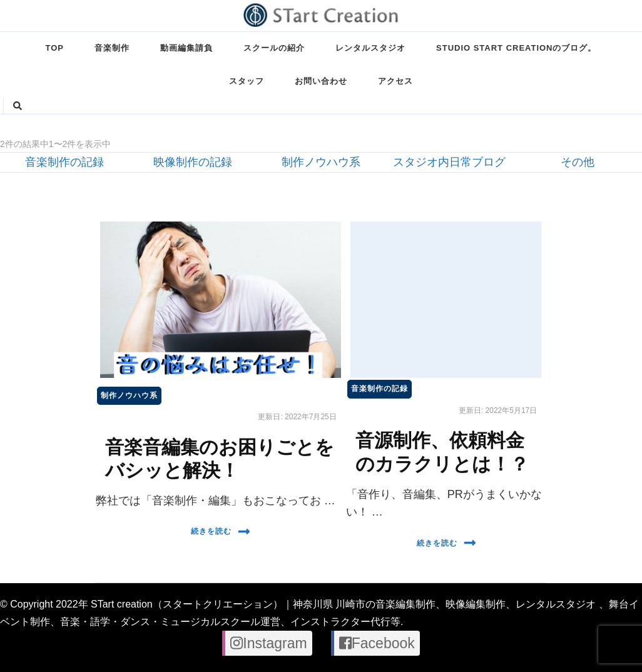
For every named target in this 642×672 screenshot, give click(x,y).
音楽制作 (112, 48)
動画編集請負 (186, 48)
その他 (578, 162)
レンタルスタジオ (370, 48)
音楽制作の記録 (64, 162)
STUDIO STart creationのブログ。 (516, 48)
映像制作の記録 (193, 162)
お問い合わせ (321, 81)
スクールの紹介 (274, 48)
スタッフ (247, 81)
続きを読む (221, 532)
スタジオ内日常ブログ (449, 162)
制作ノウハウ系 (321, 162)
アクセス (395, 81)
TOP (55, 48)
